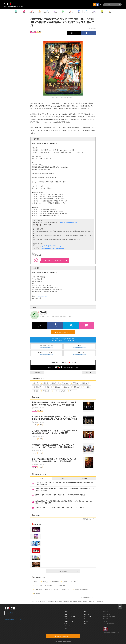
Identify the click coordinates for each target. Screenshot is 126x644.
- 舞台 (66, 614)
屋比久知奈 (55, 582)
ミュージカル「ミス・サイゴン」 (43, 586)
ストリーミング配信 (58, 391)
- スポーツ (67, 626)
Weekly (63, 478)
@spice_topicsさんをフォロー (13, 620)
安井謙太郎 (45, 391)
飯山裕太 (66, 387)
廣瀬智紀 (84, 383)
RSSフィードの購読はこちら (64, 332)
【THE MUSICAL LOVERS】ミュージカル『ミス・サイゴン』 (52, 590)
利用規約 (106, 621)
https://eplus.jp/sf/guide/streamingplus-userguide (55, 246)
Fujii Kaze (36, 594)
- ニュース (86, 614)
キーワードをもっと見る (87, 597)
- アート (66, 623)
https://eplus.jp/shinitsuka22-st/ (68, 223)
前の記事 (36, 373)
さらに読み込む (68, 571)
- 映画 (66, 628)
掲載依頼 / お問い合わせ (109, 617)
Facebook (10, 613)
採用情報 (106, 619)
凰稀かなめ (64, 383)
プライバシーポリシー (109, 623)
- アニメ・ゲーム (69, 621)
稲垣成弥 (57, 387)
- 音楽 (66, 612)
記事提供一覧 (107, 614)
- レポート (86, 619)
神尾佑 (35, 391)
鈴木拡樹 (44, 383)
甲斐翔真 (44, 582)
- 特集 (85, 623)
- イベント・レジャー (70, 617)
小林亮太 (86, 387)
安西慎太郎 (37, 387)
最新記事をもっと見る (88, 519)
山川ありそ (76, 387)
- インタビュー (87, 617)
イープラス (34, 602)
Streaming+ (72, 391)
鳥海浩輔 (54, 383)
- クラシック (68, 619)
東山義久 (73, 582)
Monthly (85, 478)
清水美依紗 (61, 586)
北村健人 (47, 387)
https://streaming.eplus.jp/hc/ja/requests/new (54, 248)
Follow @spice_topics (47, 348)
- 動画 (85, 612)
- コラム (86, 621)
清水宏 (35, 383)
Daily (41, 478)
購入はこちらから (55, 260)
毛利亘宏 (74, 383)
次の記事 (90, 373)
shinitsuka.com (43, 253)
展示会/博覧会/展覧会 (81, 590)
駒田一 (35, 582)
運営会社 (106, 612)
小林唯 (64, 582)
